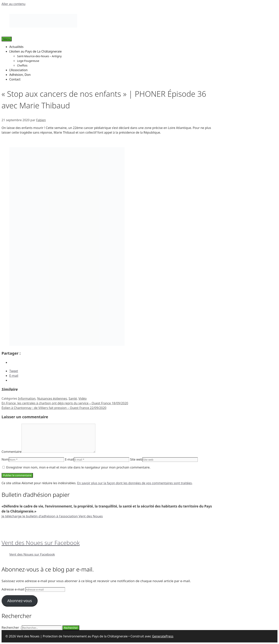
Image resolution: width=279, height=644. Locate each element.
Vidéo (83, 399)
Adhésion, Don (20, 75)
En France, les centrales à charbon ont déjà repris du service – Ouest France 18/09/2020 (65, 403)
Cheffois (22, 65)
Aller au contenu (13, 4)
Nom (5, 459)
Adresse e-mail (13, 589)
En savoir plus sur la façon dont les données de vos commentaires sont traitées (134, 483)
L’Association (18, 70)
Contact (15, 79)
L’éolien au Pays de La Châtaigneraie (35, 51)
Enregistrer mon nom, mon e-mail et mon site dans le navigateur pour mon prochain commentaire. (78, 467)
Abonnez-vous (19, 601)
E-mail (69, 459)
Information (27, 399)
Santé (73, 399)
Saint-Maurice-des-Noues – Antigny (39, 56)
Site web (136, 459)
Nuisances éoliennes (52, 399)
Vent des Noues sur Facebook (41, 543)
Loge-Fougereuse (28, 61)
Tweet (14, 371)
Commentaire (12, 452)
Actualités (16, 47)
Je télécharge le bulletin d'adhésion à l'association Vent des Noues (52, 516)
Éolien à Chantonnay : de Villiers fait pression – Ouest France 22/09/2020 (54, 408)
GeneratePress (163, 636)
